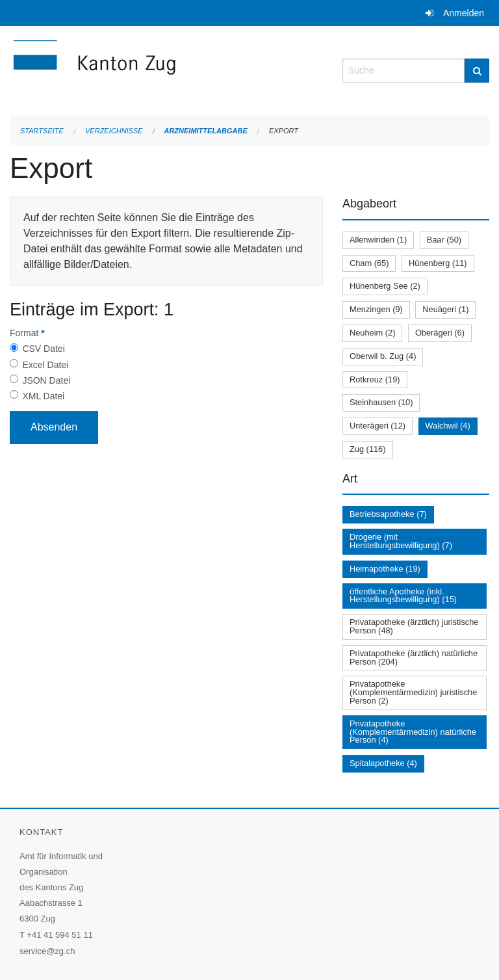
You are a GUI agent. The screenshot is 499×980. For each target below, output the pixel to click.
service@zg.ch (47, 951)
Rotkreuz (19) (375, 379)
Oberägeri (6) (440, 333)
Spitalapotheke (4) (383, 763)
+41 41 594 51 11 (60, 935)
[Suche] (477, 71)
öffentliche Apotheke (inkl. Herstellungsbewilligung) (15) (403, 596)
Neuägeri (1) (445, 309)
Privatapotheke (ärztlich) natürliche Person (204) (414, 657)
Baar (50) (444, 240)
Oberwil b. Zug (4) (383, 356)
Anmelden (464, 13)
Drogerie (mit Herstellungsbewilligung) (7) (401, 541)
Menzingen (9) (376, 309)
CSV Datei (43, 349)
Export (284, 131)
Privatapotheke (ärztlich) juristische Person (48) (414, 626)
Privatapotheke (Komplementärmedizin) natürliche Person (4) (413, 732)
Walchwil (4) (448, 426)
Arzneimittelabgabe (205, 131)
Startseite (42, 131)
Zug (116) (367, 449)
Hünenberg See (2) (385, 286)
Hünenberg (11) (438, 263)
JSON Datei (46, 380)
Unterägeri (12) (377, 426)
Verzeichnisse (114, 131)
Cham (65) (369, 263)
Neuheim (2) (372, 333)
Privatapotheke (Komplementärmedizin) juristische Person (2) (413, 692)
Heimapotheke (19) (385, 569)
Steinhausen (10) (381, 402)
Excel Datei (45, 365)
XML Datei (43, 396)
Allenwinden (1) (378, 240)
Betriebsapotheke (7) (388, 514)
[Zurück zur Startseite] (166, 69)
